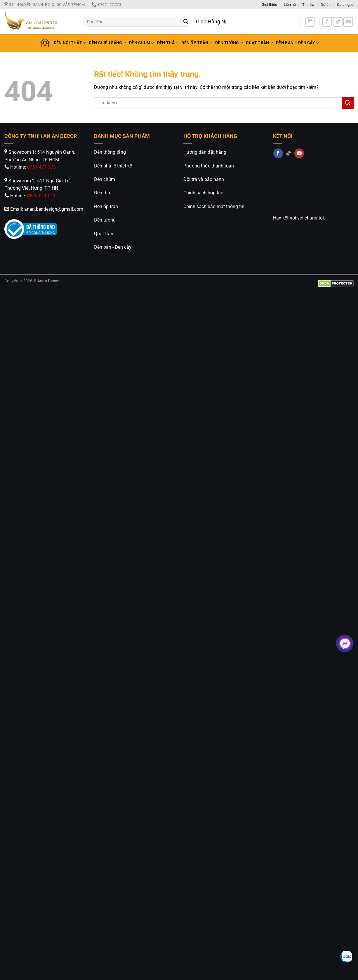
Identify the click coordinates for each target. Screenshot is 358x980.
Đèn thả (102, 193)
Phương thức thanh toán (209, 166)
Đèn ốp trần (106, 206)
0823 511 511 (41, 196)
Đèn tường (105, 220)
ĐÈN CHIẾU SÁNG (107, 43)
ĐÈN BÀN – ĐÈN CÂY (297, 43)
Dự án (326, 5)
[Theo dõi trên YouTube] (348, 22)
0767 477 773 (41, 167)
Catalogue (345, 5)
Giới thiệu (269, 5)
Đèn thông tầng (110, 152)
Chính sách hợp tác (203, 193)
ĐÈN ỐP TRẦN (197, 43)
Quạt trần (104, 234)
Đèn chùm (105, 179)
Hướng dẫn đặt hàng (205, 152)
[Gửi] (186, 22)
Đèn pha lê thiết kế (113, 166)
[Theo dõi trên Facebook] (327, 22)
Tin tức (308, 5)
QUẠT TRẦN (259, 43)
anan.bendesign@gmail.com (54, 209)
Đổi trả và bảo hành (204, 179)
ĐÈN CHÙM (142, 43)
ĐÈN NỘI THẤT (70, 43)
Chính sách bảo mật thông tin (214, 206)
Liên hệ (290, 5)
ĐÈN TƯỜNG (229, 43)
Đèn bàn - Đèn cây (113, 247)
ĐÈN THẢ (168, 43)
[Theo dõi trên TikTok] (338, 22)
